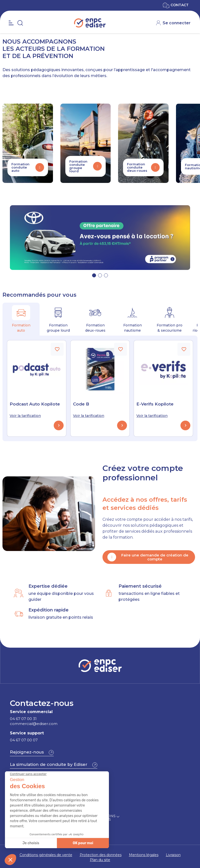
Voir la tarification (25, 416)
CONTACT (176, 5)
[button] (94, 275)
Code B (81, 404)
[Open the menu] (11, 23)
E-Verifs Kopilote (155, 404)
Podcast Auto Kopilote (35, 404)
